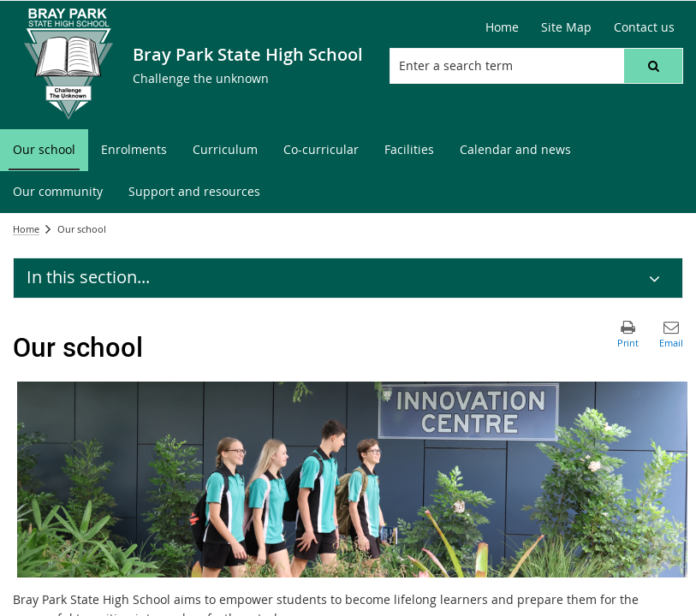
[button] (653, 66)
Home (26, 229)
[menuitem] (44, 150)
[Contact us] (644, 27)
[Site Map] (566, 27)
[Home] (502, 27)
